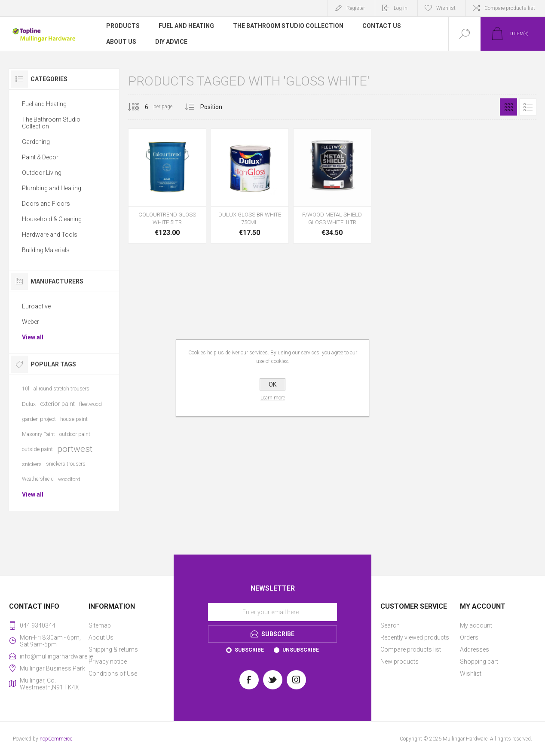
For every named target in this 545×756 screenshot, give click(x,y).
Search (390, 625)
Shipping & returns (113, 649)
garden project (39, 419)
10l (26, 389)
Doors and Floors (46, 204)
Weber (31, 322)
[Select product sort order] (218, 107)
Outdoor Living (42, 173)
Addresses (475, 649)
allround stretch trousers (61, 389)
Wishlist (471, 674)
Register (356, 8)
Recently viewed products (415, 637)
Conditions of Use (113, 674)
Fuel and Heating (44, 104)
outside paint (37, 449)
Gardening (36, 142)
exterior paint (57, 404)
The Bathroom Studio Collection (51, 123)
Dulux (29, 404)
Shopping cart (479, 661)
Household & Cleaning (52, 219)
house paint (74, 419)
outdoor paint (75, 434)
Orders (469, 637)
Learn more (273, 398)
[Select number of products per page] (140, 107)
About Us (101, 637)
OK (272, 384)
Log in (401, 8)
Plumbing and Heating (52, 188)
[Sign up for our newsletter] (272, 612)
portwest (75, 449)
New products (400, 661)
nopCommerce (56, 739)
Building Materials (46, 250)
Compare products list (510, 8)
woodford (69, 479)
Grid (508, 107)
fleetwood (90, 404)
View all (33, 337)
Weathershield (38, 479)
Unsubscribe (301, 650)
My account (476, 625)
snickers (32, 464)
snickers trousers (66, 464)
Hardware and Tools (50, 235)
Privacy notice (108, 661)
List (528, 107)
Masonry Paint (38, 434)
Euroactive (36, 306)
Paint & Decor (40, 157)
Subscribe (249, 650)
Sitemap (100, 625)
